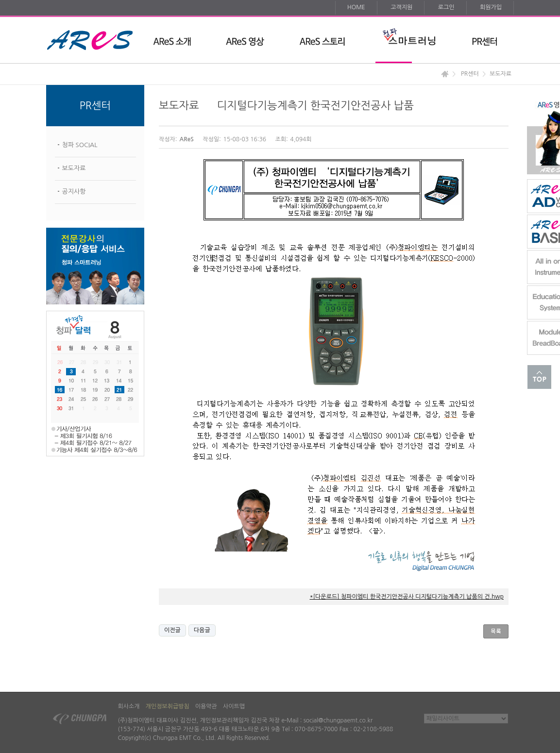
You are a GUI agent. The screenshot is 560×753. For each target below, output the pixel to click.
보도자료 (74, 168)
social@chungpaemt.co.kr (338, 720)
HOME (356, 7)
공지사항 (74, 192)
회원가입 (491, 7)
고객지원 (401, 7)
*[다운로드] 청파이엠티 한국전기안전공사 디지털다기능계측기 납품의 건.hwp (407, 597)
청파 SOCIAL (80, 145)
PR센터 (470, 74)
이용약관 (206, 706)
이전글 (172, 630)
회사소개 (128, 706)
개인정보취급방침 (168, 706)
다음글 (202, 630)
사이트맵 (234, 706)
